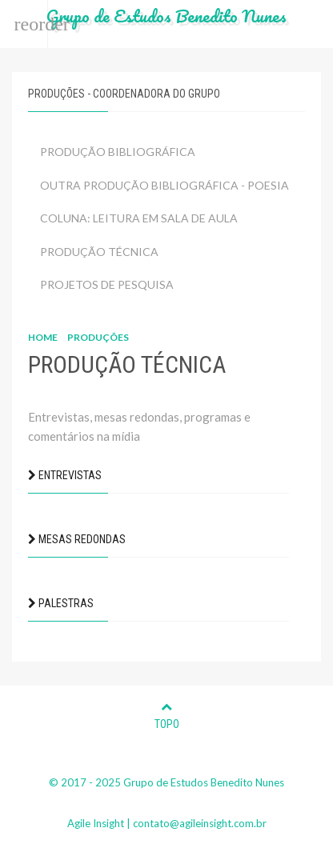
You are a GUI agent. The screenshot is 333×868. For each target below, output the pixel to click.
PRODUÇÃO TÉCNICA (99, 252)
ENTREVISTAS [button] (65, 475)
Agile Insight (96, 823)
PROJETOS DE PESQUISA (107, 284)
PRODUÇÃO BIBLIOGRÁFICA (118, 152)
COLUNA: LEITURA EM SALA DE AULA (139, 218)
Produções (98, 337)
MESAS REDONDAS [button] (77, 539)
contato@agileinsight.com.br (200, 823)
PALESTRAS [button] (61, 603)
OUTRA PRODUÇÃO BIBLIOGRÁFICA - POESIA (164, 185)
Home (43, 337)
